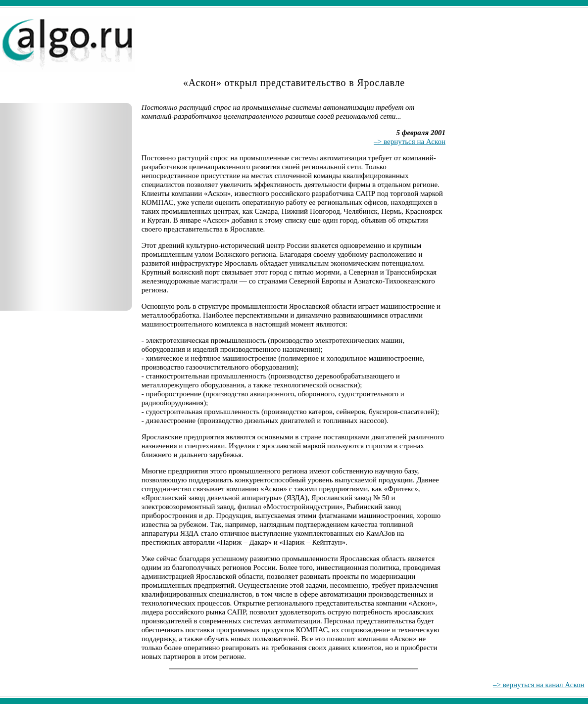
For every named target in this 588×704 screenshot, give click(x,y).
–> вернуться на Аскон (410, 141)
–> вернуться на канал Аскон (539, 685)
